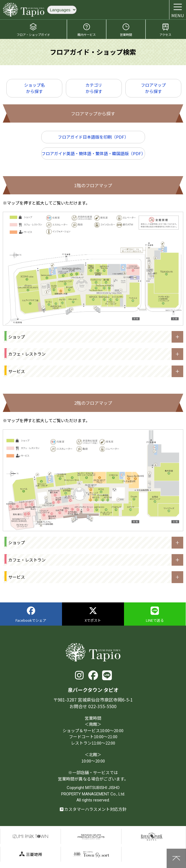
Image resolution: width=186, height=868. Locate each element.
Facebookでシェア (31, 615)
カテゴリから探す (94, 88)
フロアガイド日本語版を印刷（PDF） (93, 137)
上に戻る (176, 858)
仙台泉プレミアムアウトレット (91, 836)
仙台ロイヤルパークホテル (152, 836)
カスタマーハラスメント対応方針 (93, 809)
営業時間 (126, 30)
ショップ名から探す (34, 88)
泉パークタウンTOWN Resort (91, 854)
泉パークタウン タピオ (24, 10)
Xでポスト (93, 615)
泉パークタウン (30, 836)
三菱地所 (30, 854)
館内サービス (87, 30)
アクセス (165, 30)
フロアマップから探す (153, 88)
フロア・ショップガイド (33, 30)
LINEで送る (155, 615)
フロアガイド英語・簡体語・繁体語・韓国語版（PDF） (93, 153)
